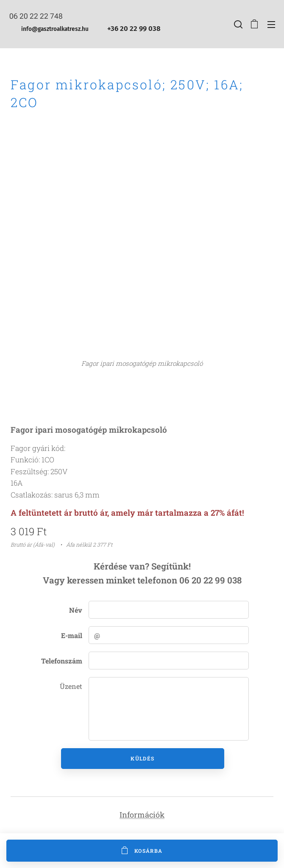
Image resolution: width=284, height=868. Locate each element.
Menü (271, 25)
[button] (237, 24)
